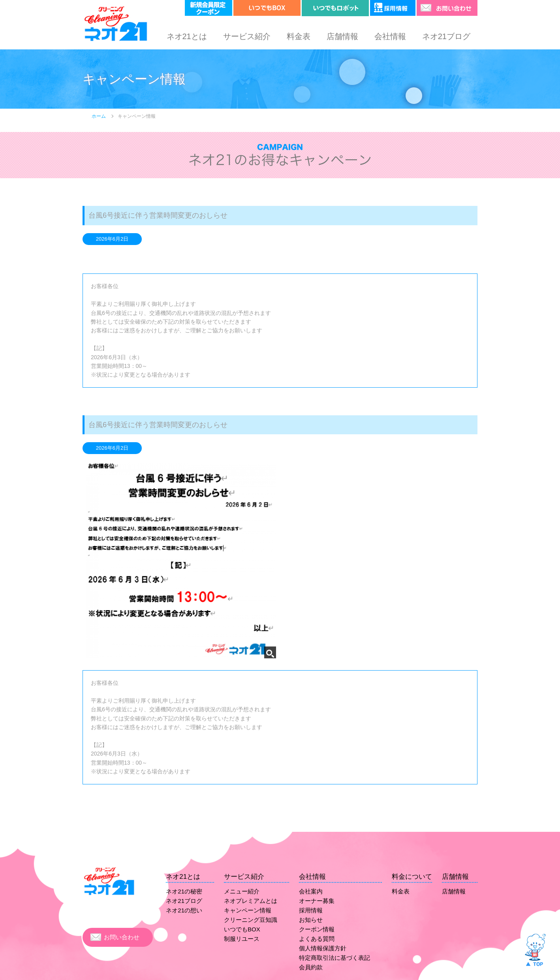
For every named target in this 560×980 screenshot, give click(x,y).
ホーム (99, 116)
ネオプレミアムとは (251, 901)
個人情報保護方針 (323, 948)
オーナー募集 (317, 901)
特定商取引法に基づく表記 (334, 958)
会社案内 (311, 891)
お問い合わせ (122, 937)
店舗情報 (342, 36)
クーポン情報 (317, 929)
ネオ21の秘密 (184, 891)
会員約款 (311, 967)
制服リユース (242, 939)
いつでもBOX (242, 929)
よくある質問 (317, 939)
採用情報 (311, 910)
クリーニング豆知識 (251, 920)
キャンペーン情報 (248, 910)
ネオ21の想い (184, 910)
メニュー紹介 (242, 891)
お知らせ (311, 920)
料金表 (299, 36)
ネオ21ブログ (446, 36)
